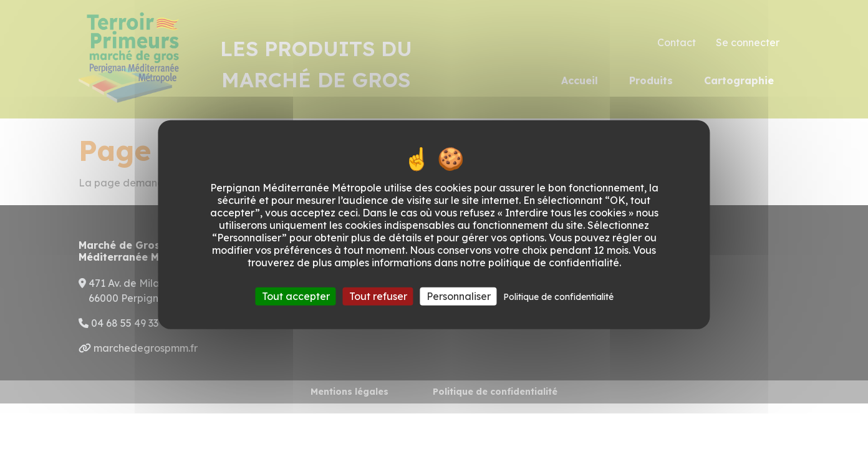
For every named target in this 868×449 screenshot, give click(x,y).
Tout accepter (296, 296)
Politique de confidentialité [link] (558, 296)
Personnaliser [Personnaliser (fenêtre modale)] (459, 296)
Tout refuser (378, 296)
